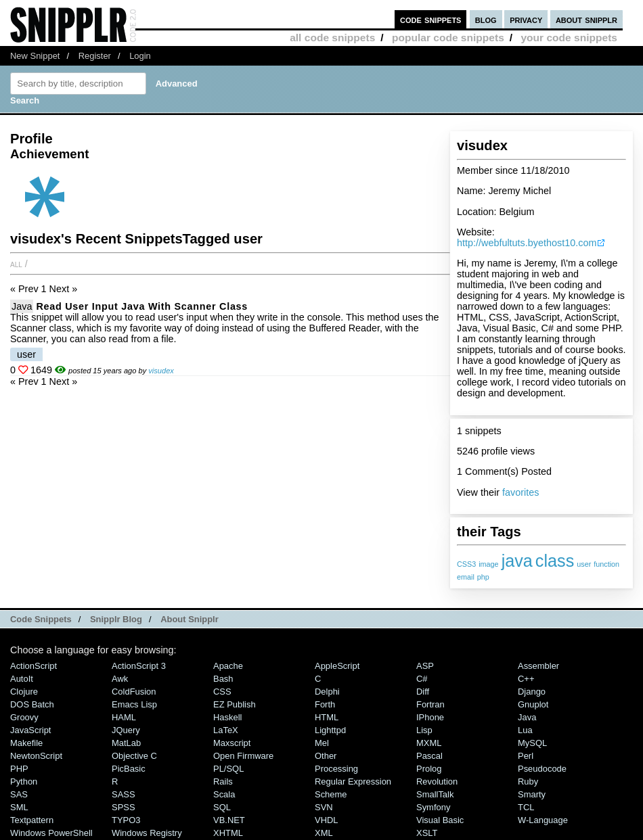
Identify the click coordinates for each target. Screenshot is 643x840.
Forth (325, 704)
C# (422, 679)
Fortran (430, 704)
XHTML (228, 833)
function (606, 564)
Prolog (429, 769)
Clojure (24, 692)
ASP (425, 666)
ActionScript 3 (139, 666)
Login (140, 56)
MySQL (532, 743)
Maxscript (232, 743)
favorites (520, 492)
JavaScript (30, 730)
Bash (223, 679)
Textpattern (32, 820)
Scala (224, 794)
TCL (526, 807)
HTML (327, 717)
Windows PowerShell (51, 833)
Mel (322, 743)
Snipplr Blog (116, 619)
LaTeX (226, 730)
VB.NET (229, 820)
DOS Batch (32, 704)
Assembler (538, 666)
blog (486, 19)
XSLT (427, 833)
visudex (161, 371)
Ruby (528, 781)
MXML (429, 743)
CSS (222, 692)
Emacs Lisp (134, 704)
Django (532, 692)
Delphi (327, 692)
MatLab (126, 743)
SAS (19, 794)
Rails (223, 781)
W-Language (543, 820)
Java (22, 306)
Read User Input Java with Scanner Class (142, 306)
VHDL (327, 820)
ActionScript (34, 666)
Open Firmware (243, 756)
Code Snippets (41, 619)
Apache (228, 666)
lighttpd (330, 730)
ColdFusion (134, 692)
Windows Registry (147, 833)
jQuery (126, 730)
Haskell (227, 717)
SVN (324, 807)
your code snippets (569, 38)
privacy (526, 19)
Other (326, 756)
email (466, 577)
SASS (124, 794)
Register (95, 56)
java (517, 561)
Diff (423, 692)
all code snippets (332, 38)
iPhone (430, 717)
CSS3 (466, 564)
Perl (526, 756)
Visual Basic (440, 820)
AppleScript (337, 666)
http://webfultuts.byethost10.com (527, 243)
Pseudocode (542, 769)
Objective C (134, 756)
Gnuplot (533, 704)
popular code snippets (448, 38)
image (488, 564)
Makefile (26, 743)
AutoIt (22, 679)
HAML (124, 717)
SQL (222, 807)
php (483, 577)
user (584, 564)
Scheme (331, 794)
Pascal (429, 756)
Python (24, 781)
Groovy (24, 717)
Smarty (532, 794)
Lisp (424, 730)
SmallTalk (435, 794)
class (555, 561)
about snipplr (586, 19)
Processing (336, 769)
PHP (19, 769)
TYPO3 (126, 820)
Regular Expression (353, 781)
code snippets (431, 19)
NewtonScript (36, 756)
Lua (525, 730)
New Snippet (35, 56)
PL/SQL (228, 769)
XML (324, 833)
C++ (526, 679)
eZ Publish (235, 704)
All (16, 264)
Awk (120, 679)
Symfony (433, 807)
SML (19, 807)
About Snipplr (190, 619)
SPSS (124, 807)
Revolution (437, 781)
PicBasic (129, 769)
